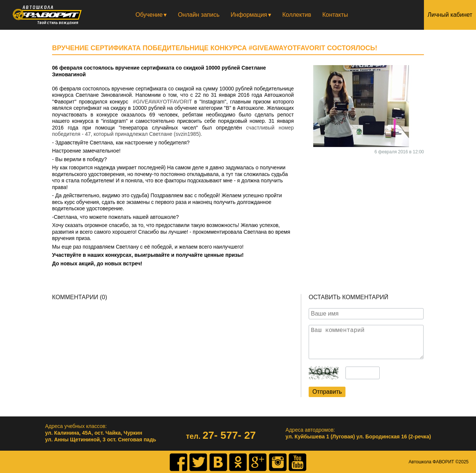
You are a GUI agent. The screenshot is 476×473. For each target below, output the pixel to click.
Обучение (149, 15)
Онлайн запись (199, 15)
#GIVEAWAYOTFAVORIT (163, 102)
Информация (249, 15)
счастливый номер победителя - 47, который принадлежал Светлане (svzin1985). (173, 131)
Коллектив (297, 15)
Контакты (335, 15)
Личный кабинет (450, 15)
